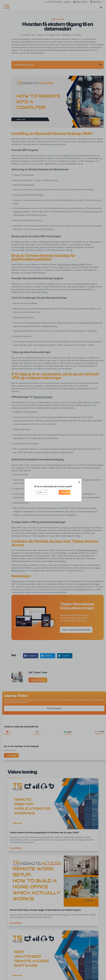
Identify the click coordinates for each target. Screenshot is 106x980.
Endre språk (65, 492)
